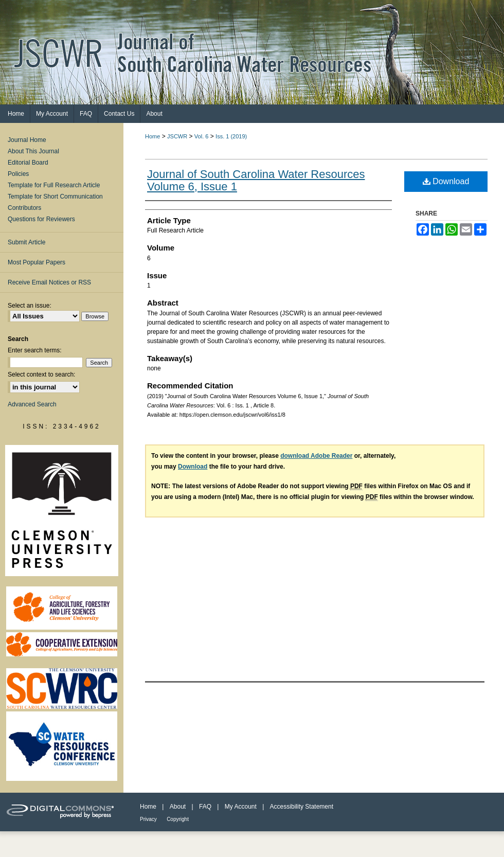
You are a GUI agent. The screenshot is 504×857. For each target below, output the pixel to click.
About (178, 807)
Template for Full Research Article (54, 185)
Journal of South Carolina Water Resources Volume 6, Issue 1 (256, 180)
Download (446, 181)
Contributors (24, 208)
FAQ (205, 807)
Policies (18, 174)
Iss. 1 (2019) (231, 136)
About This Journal (33, 151)
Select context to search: (41, 374)
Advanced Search (32, 404)
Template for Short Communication (55, 197)
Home (152, 136)
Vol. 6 (202, 136)
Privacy (148, 819)
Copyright (178, 819)
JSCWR (177, 136)
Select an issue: (30, 306)
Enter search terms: (35, 350)
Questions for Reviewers (41, 219)
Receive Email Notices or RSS (49, 282)
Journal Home (27, 140)
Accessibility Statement (302, 807)
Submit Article (26, 242)
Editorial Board (28, 163)
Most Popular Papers (37, 262)
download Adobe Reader (316, 456)
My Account (241, 807)
